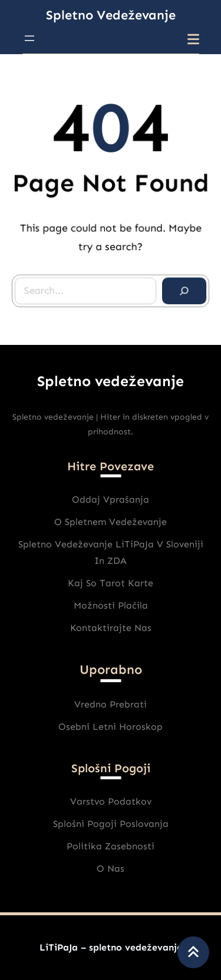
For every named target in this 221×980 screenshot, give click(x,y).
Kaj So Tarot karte (111, 583)
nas (116, 868)
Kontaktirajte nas (111, 628)
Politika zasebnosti (111, 846)
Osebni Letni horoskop (111, 727)
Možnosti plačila (111, 605)
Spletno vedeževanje (111, 15)
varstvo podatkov (111, 801)
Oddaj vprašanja (111, 499)
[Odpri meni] (29, 38)
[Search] (183, 290)
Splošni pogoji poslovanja (111, 824)
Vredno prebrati (111, 704)
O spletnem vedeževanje (111, 522)
